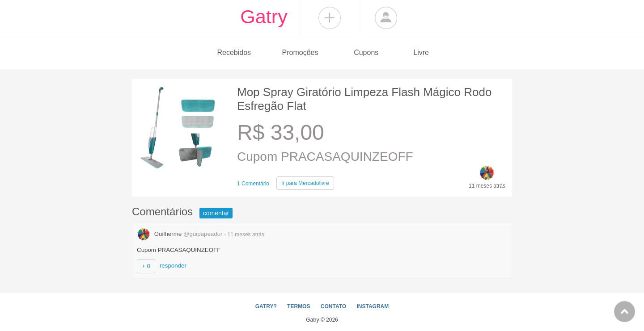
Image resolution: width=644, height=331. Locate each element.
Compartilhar (330, 18)
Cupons (366, 52)
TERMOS (299, 306)
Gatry (264, 17)
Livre (421, 52)
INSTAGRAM (373, 306)
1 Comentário (253, 184)
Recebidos (234, 52)
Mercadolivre (305, 183)
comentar (216, 213)
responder (173, 266)
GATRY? (266, 306)
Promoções (300, 52)
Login (386, 18)
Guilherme (180, 234)
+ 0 (146, 266)
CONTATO (333, 306)
